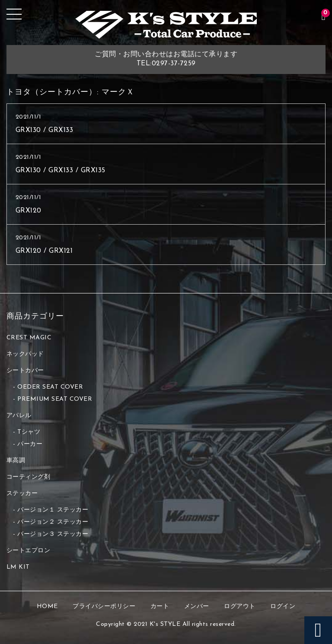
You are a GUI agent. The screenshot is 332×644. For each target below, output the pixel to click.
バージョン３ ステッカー (53, 534)
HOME (47, 607)
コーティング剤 (29, 477)
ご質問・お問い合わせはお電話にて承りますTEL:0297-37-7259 (166, 59)
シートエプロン (29, 551)
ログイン (283, 607)
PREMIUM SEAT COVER (55, 399)
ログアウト (240, 607)
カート (160, 607)
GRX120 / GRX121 (44, 251)
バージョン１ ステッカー (53, 510)
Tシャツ (29, 432)
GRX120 (29, 211)
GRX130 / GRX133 (45, 130)
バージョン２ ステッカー (53, 522)
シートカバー (25, 371)
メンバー (197, 607)
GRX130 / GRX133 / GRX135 (61, 171)
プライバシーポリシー (104, 607)
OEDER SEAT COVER (50, 387)
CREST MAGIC (29, 338)
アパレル (19, 416)
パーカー (30, 444)
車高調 (16, 461)
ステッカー (22, 494)
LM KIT (18, 567)
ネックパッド (25, 354)
